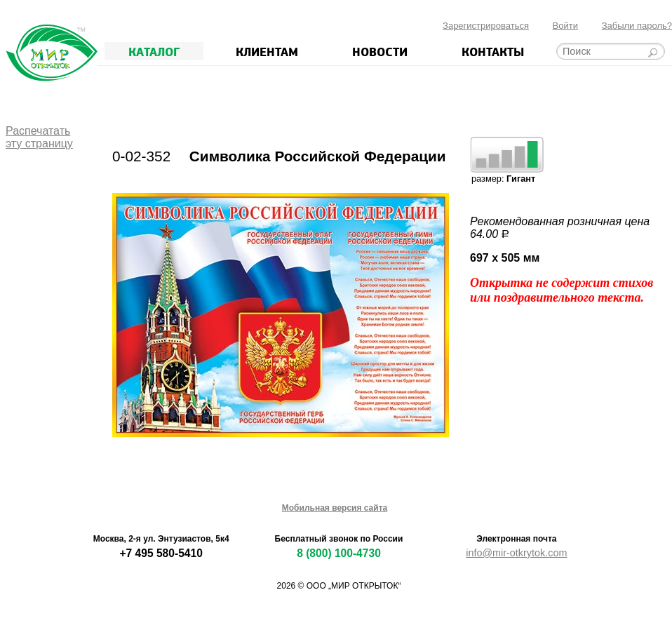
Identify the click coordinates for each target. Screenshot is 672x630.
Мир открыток (52, 53)
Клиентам (267, 51)
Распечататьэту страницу (39, 137)
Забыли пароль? (637, 26)
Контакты (493, 51)
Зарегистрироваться (486, 26)
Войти (565, 26)
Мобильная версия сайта (335, 508)
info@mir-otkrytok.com (516, 553)
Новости (380, 51)
